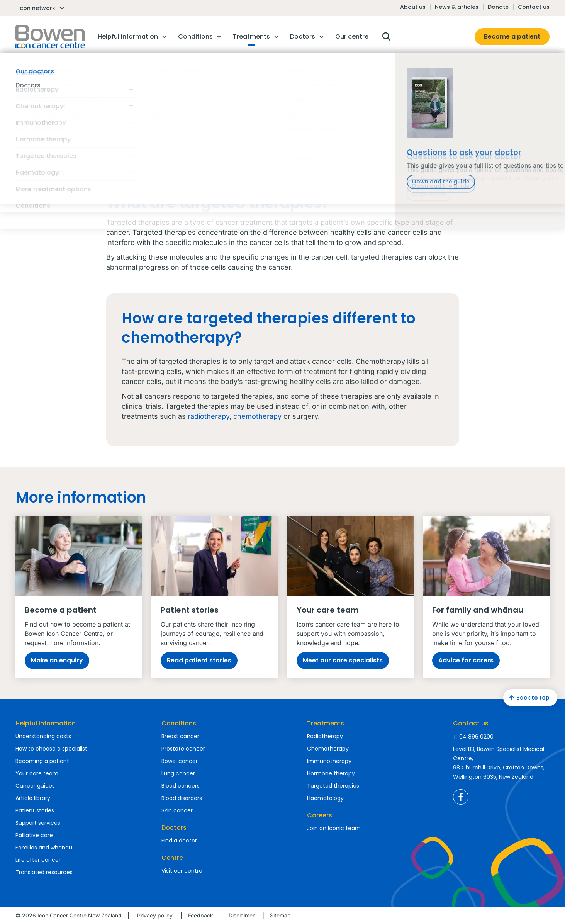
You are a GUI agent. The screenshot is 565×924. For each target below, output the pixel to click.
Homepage (50, 37)
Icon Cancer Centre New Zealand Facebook (461, 797)
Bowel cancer (180, 761)
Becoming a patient (42, 761)
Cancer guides (35, 786)
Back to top (528, 698)
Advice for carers (466, 660)
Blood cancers (181, 786)
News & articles (457, 7)
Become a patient (512, 37)
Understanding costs (43, 736)
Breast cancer (180, 736)
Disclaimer (242, 915)
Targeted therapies (333, 786)
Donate (498, 7)
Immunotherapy (329, 761)
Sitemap (280, 915)
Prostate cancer (183, 749)
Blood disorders (182, 798)
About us (413, 7)
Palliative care (34, 835)
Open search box (386, 37)
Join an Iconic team (334, 828)
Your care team (37, 773)
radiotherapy (209, 416)
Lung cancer (178, 773)
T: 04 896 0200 (473, 737)
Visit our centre (182, 871)
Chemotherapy (328, 749)
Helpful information (46, 723)
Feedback (201, 915)
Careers (320, 815)
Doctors (174, 828)
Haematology (325, 798)
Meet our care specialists (343, 660)
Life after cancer (38, 860)
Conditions (179, 723)
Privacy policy (155, 915)
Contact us (534, 7)
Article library (33, 798)
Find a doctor (179, 841)
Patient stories (35, 810)
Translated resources (44, 872)
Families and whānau (44, 848)
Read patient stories (199, 660)
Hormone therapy (331, 773)
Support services (38, 823)
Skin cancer (177, 810)
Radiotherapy (325, 736)
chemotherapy (257, 416)
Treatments (326, 723)
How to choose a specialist (51, 749)
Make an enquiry (57, 660)
